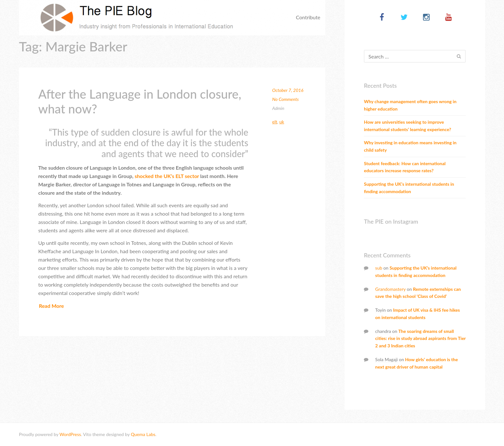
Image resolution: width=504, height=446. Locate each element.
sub (379, 268)
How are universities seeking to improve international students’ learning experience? (407, 126)
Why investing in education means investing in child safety (410, 146)
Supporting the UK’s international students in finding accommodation (409, 188)
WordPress (70, 434)
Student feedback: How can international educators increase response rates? (405, 167)
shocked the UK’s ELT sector (167, 176)
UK (282, 122)
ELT (275, 122)
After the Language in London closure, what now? (140, 101)
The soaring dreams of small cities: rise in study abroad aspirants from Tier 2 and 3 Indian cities (420, 339)
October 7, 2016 (288, 90)
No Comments (286, 99)
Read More (51, 306)
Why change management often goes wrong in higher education (410, 105)
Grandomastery (390, 289)
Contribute (308, 17)
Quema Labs (143, 434)
